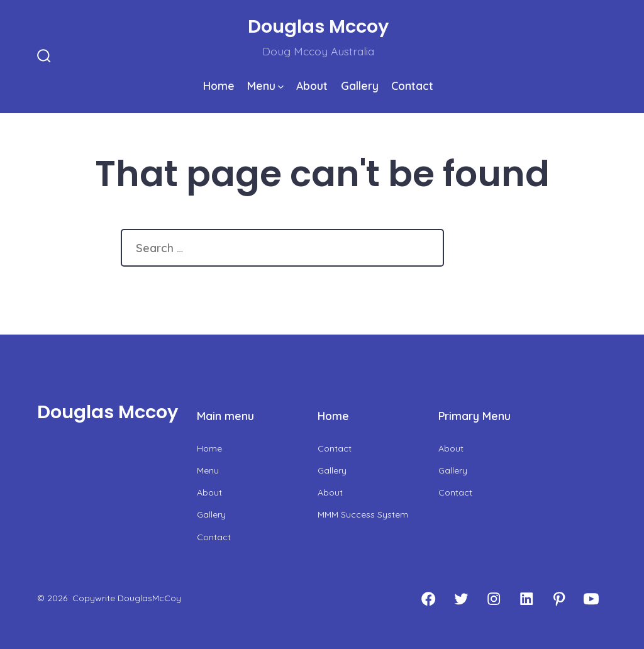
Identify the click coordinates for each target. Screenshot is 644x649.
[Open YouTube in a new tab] (591, 599)
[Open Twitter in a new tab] (461, 599)
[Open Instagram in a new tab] (494, 599)
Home (219, 86)
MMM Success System (363, 514)
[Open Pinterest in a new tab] (559, 599)
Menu (265, 86)
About (312, 86)
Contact (412, 86)
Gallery (360, 86)
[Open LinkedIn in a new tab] (526, 599)
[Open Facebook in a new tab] (428, 599)
